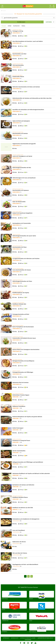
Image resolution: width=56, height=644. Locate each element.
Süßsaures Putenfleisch (19, 406)
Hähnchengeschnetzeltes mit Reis (22, 168)
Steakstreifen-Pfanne (18, 77)
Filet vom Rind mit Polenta (20, 553)
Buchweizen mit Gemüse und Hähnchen (23, 485)
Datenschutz (15, 638)
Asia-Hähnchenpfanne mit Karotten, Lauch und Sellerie (28, 41)
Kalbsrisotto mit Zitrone (19, 542)
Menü (2, 6)
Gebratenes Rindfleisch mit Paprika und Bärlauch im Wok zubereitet (31, 473)
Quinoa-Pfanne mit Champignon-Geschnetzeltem (26, 349)
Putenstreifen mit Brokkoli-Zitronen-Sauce (24, 338)
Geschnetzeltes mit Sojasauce (21, 190)
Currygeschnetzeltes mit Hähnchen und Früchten (26, 258)
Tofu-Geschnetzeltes (18, 65)
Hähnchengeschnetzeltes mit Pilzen (22, 281)
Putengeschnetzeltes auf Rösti (21, 314)
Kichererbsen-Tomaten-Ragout (21, 395)
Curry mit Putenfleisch (19, 530)
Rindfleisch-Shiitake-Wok (19, 304)
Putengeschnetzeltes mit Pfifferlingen (23, 372)
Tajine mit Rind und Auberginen (21, 121)
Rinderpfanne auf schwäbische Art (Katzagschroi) (26, 519)
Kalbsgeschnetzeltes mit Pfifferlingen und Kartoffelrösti (28, 462)
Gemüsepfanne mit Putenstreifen (22, 223)
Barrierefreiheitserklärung (45, 638)
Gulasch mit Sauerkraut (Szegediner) (22, 213)
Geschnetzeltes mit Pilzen (20, 247)
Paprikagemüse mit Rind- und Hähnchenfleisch (25, 564)
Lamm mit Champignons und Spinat (22, 156)
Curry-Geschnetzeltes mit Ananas (22, 270)
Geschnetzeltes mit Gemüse (20, 133)
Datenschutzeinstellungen (28, 638)
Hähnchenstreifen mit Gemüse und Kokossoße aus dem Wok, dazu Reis (32, 98)
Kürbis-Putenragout (18, 428)
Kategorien (28, 640)
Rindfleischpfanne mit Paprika (21, 293)
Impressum (6, 638)
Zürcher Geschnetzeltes (19, 451)
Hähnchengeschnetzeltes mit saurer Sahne (24, 236)
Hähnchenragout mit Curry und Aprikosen (24, 178)
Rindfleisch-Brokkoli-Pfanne (20, 497)
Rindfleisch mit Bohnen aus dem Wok (23, 508)
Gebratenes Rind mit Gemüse (20, 382)
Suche (50, 6)
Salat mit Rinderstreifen (19, 202)
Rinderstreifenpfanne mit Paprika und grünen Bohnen (27, 417)
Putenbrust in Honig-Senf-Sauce (21, 440)
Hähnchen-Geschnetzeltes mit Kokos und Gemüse (26, 87)
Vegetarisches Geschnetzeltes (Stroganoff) (24, 144)
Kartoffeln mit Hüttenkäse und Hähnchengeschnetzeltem (28, 110)
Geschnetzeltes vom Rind (19, 54)
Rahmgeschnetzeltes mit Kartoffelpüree (23, 361)
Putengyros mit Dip (18, 31)
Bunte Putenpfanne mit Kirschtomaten (23, 327)
